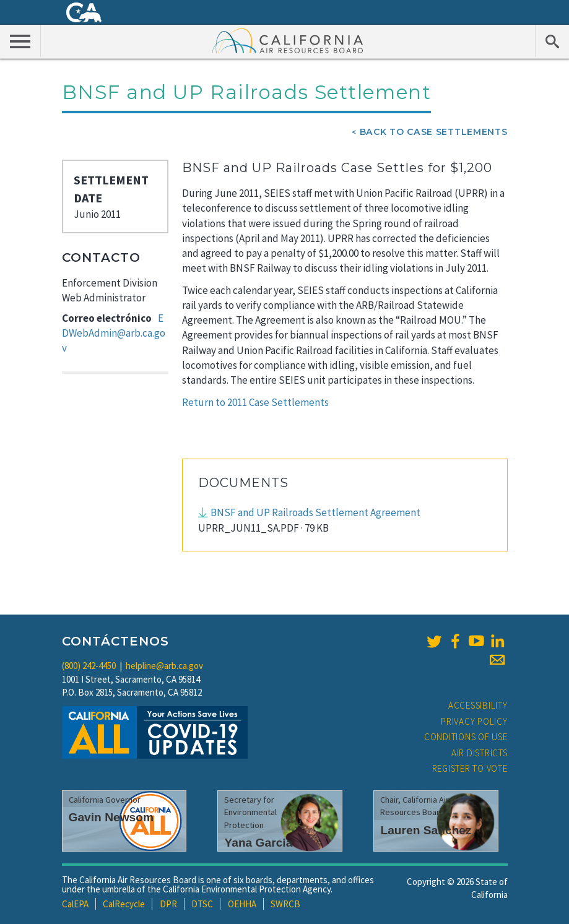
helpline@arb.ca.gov (164, 666)
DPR (168, 904)
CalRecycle (124, 904)
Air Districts (480, 753)
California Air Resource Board (288, 40)
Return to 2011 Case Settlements (255, 402)
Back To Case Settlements (434, 132)
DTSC (202, 904)
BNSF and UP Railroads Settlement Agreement (315, 512)
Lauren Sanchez (426, 830)
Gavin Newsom (111, 817)
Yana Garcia (258, 843)
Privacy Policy (474, 721)
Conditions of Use (466, 737)
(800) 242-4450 (89, 666)
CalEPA (75, 904)
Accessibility (478, 705)
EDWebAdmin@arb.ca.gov (114, 333)
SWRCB (285, 904)
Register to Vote (470, 768)
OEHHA (242, 904)
